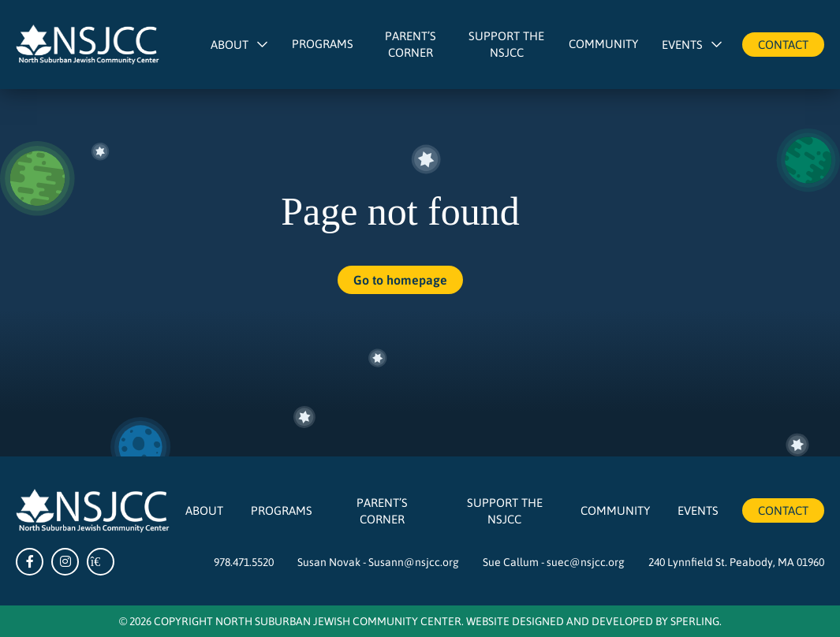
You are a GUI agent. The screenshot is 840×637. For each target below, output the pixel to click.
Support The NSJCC (506, 44)
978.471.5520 (244, 561)
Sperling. (696, 620)
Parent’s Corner (411, 44)
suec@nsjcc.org (586, 561)
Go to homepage (400, 279)
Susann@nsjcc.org (414, 561)
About (230, 44)
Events (682, 44)
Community (603, 43)
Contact (783, 44)
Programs (323, 43)
